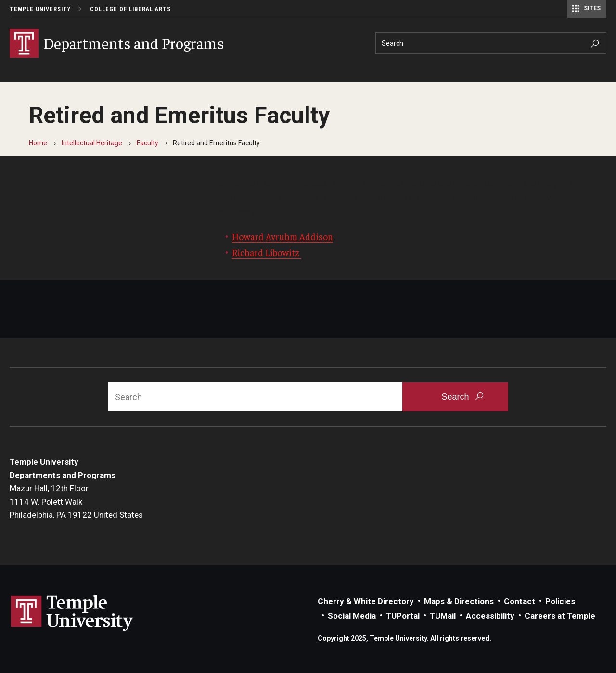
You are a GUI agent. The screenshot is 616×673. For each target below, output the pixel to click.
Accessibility (490, 616)
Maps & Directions (459, 601)
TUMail (443, 616)
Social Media (352, 616)
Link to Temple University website (72, 613)
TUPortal (403, 616)
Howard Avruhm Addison (282, 236)
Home (38, 143)
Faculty (148, 143)
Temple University (40, 9)
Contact (520, 601)
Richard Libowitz (267, 252)
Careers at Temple (560, 616)
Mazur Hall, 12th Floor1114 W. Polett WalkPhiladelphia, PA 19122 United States (76, 501)
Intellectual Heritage (92, 143)
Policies (560, 601)
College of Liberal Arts (130, 9)
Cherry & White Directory (366, 601)
